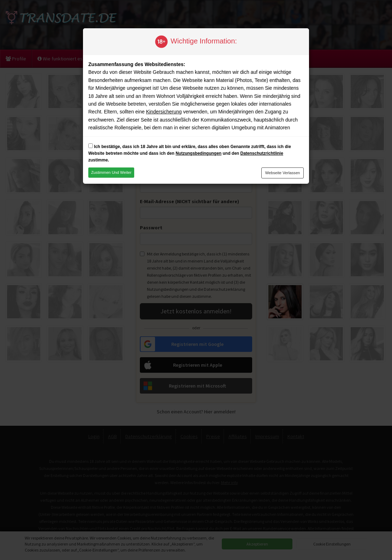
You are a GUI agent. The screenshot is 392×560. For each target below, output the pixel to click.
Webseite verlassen (283, 173)
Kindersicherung (164, 112)
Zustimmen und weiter (111, 172)
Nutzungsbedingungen (198, 153)
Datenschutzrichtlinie (262, 153)
